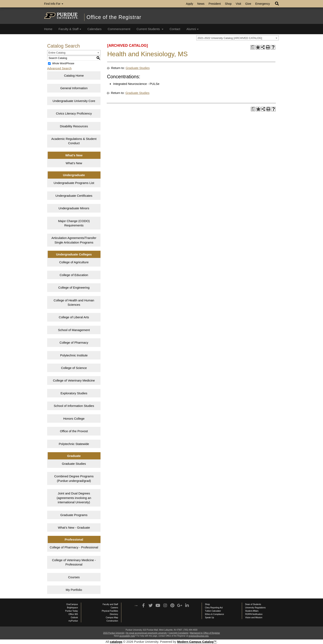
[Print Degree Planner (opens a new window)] (253, 47)
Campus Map (112, 618)
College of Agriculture (74, 262)
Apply (190, 4)
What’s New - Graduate (74, 527)
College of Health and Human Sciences (74, 302)
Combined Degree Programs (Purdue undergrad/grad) (74, 478)
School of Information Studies (74, 406)
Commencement (119, 29)
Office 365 (73, 614)
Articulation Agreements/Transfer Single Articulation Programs (74, 240)
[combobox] (238, 38)
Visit (238, 4)
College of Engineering (74, 287)
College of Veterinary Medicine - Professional (74, 562)
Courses (74, 577)
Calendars (94, 29)
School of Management (74, 330)
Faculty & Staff (70, 29)
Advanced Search (59, 68)
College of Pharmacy (74, 342)
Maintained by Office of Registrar (205, 633)
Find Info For (54, 4)
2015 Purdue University (114, 633)
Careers (114, 608)
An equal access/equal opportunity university (146, 633)
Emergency (263, 4)
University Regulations (255, 608)
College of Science (74, 368)
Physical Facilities (110, 611)
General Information (74, 88)
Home (48, 29)
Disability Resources (74, 126)
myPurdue (73, 621)
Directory (114, 614)
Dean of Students (253, 604)
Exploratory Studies (74, 393)
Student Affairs (252, 611)
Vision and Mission (254, 618)
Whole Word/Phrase (63, 63)
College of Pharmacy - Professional (74, 547)
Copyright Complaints (178, 633)
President (215, 4)
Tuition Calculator (213, 611)
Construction (112, 621)
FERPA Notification (254, 614)
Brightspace (72, 608)
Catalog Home (74, 76)
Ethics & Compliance (214, 614)
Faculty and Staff (110, 604)
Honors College (74, 419)
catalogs (116, 642)
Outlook (74, 618)
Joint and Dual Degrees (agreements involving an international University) (74, 498)
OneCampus (72, 604)
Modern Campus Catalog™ (197, 642)
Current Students (150, 29)
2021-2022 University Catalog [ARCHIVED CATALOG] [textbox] (230, 38)
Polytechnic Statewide (74, 444)
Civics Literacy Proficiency (74, 113)
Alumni (193, 29)
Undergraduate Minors (74, 208)
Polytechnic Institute (74, 355)
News (201, 4)
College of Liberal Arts (74, 317)
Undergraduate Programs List (74, 183)
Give (248, 4)
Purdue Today (71, 611)
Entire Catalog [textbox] (57, 53)
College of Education (74, 275)
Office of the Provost (74, 431)
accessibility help (127, 636)
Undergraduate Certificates (74, 196)
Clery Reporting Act (214, 608)
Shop (228, 4)
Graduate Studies (74, 464)
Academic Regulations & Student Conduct (74, 141)
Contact (175, 29)
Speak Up (209, 618)
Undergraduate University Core (74, 101)
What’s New (74, 163)
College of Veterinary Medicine (74, 380)
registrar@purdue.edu (198, 636)
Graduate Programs (74, 515)
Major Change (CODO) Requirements (74, 223)
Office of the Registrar (114, 17)
